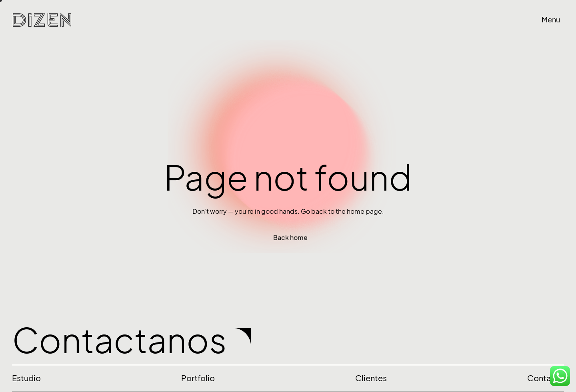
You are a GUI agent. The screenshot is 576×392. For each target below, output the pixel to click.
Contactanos (119, 340)
